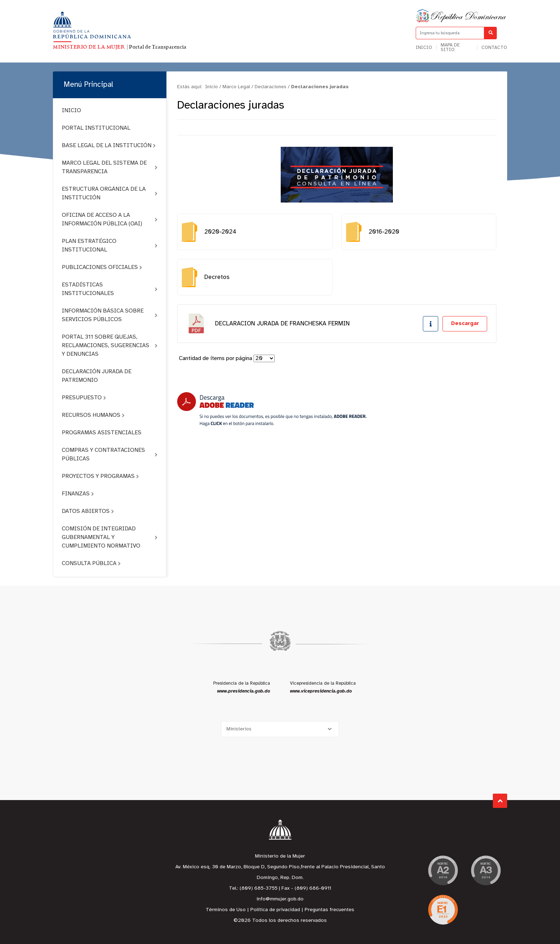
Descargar (465, 324)
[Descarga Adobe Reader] (272, 409)
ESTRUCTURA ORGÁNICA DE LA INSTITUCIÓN (110, 193)
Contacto (494, 48)
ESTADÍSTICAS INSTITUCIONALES (110, 289)
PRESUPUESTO (84, 398)
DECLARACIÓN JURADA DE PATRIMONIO (97, 376)
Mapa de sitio (450, 48)
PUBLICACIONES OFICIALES (102, 267)
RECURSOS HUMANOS (93, 415)
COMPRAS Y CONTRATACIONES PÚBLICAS (110, 454)
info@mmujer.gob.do (280, 899)
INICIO (71, 111)
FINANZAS (78, 494)
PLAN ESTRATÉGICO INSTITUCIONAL (110, 246)
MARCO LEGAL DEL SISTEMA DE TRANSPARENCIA (110, 167)
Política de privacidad (275, 910)
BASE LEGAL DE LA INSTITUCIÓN (109, 146)
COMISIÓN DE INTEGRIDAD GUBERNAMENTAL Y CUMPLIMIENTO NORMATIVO (110, 537)
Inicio (424, 48)
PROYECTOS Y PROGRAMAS (100, 476)
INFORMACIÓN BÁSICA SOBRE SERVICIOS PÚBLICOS (110, 315)
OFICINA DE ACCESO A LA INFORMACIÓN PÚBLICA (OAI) (110, 219)
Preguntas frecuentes (329, 910)
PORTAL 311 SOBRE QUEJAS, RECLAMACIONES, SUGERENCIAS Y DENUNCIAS (110, 346)
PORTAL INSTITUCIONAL (96, 128)
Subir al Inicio (500, 801)
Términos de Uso (226, 910)
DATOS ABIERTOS (88, 511)
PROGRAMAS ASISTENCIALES (102, 433)
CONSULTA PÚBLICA (91, 563)
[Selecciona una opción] (280, 729)
